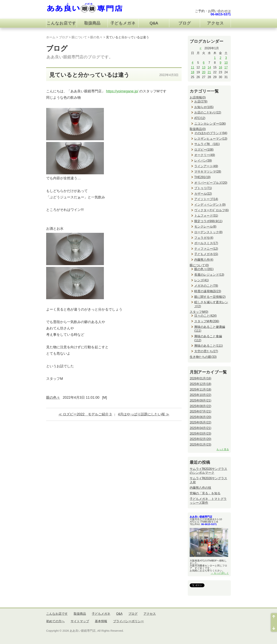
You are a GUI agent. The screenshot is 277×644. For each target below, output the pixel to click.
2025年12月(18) (200, 384)
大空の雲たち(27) (206, 351)
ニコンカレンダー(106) (210, 124)
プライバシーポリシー (128, 621)
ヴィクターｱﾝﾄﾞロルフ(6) (212, 210)
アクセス (215, 23)
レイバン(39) (203, 161)
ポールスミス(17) (206, 243)
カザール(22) (203, 194)
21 (209, 72)
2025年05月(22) (200, 422)
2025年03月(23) (200, 434)
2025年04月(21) (200, 428)
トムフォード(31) (206, 216)
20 (204, 72)
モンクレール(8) (205, 227)
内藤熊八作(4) (204, 260)
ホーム (51, 37)
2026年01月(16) (200, 378)
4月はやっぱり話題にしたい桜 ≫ (144, 414)
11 (192, 67)
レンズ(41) (202, 280)
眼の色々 (96, 37)
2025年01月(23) (200, 445)
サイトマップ (80, 621)
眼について (79, 37)
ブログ (185, 23)
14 (209, 67)
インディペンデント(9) (210, 205)
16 (220, 67)
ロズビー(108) (204, 150)
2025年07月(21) (200, 411)
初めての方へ (55, 621)
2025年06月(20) (200, 417)
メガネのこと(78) (206, 286)
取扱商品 (92, 23)
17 (226, 67)
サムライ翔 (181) (207, 144)
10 (226, 63)
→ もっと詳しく (220, 573)
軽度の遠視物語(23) (208, 291)
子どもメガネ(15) (206, 254)
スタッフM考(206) (207, 321)
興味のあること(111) (209, 346)
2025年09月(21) (200, 401)
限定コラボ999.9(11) (208, 221)
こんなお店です (61, 23)
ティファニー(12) (206, 249)
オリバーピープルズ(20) (211, 183)
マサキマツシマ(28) (208, 172)
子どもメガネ (123, 23)
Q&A (154, 23)
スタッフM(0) (199, 312)
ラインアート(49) (206, 166)
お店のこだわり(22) (208, 112)
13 (204, 67)
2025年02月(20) (200, 439)
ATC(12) (200, 118)
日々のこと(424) (205, 316)
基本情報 (101, 621)
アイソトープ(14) (206, 199)
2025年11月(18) (200, 390)
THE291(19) (202, 177)
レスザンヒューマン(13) (211, 139)
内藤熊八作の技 (200, 488)
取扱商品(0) (198, 129)
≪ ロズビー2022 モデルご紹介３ (85, 414)
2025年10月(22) (200, 395)
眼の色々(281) (204, 269)
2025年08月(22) (200, 406)
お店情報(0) (198, 97)
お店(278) (201, 101)
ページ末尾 (274, 627)
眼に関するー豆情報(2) (210, 297)
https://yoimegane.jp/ (122, 91)
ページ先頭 (274, 618)
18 (192, 72)
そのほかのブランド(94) (211, 133)
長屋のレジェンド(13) (209, 275)
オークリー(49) (205, 155)
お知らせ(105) (204, 107)
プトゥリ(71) (203, 188)
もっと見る (223, 449)
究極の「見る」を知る (205, 493)
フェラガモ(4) (204, 238)
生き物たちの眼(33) (203, 357)
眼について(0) (199, 265)
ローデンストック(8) (208, 232)
